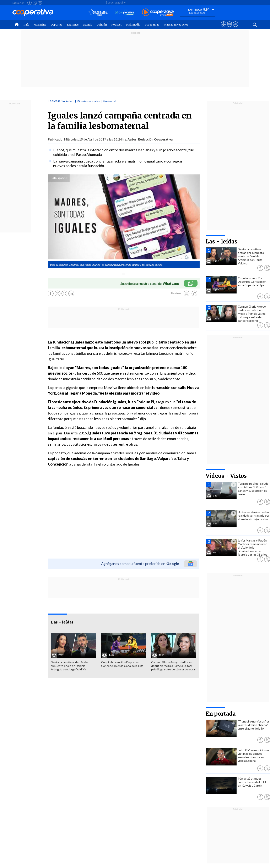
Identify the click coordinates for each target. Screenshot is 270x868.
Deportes (56, 25)
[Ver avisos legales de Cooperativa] (224, 28)
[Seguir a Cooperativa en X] (35, 3)
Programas (152, 25)
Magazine (40, 25)
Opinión (102, 25)
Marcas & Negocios (176, 25)
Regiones (73, 25)
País (26, 25)
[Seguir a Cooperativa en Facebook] (29, 3)
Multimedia (133, 25)
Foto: (54, 178)
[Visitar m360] (229, 28)
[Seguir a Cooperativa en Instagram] (40, 3)
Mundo (88, 25)
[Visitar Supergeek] (235, 28)
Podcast (116, 25)
